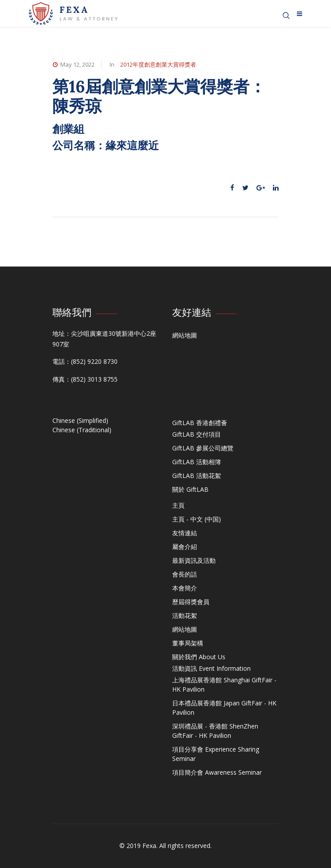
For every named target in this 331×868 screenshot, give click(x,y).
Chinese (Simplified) (80, 420)
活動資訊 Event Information (211, 668)
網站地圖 (185, 335)
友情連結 (185, 533)
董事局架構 (188, 643)
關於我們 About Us (199, 657)
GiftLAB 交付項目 (197, 434)
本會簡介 (185, 588)
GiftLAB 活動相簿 (197, 462)
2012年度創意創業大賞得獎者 (158, 64)
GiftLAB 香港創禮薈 (200, 423)
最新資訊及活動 (194, 560)
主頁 (178, 505)
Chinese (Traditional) (82, 430)
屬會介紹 (185, 547)
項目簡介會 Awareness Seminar (217, 772)
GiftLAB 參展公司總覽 (203, 448)
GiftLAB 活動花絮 (197, 476)
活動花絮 (185, 615)
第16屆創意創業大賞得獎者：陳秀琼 (159, 96)
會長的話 (185, 574)
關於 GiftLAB (190, 489)
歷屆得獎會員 (191, 602)
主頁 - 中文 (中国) (197, 519)
